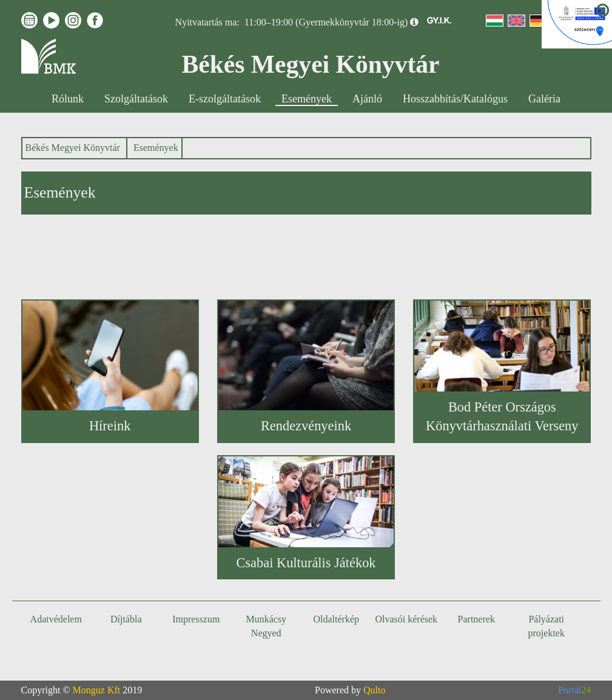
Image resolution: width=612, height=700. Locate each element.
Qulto (374, 690)
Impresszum (196, 619)
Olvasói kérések (406, 619)
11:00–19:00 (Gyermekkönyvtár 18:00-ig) (326, 22)
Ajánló (367, 99)
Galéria (544, 99)
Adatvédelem (56, 619)
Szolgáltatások (136, 99)
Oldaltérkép (336, 619)
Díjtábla (126, 619)
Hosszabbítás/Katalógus (455, 99)
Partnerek (476, 619)
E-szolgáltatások (225, 99)
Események (307, 99)
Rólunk (68, 99)
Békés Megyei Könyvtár (73, 148)
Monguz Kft (97, 690)
